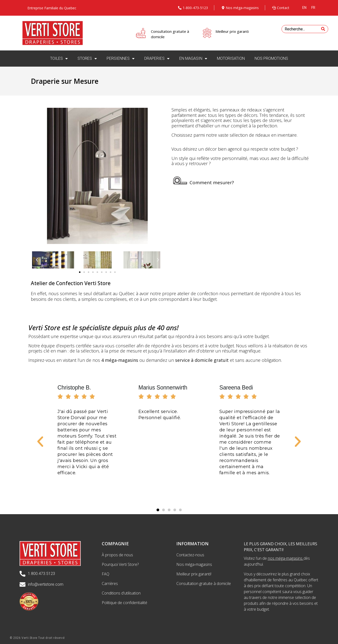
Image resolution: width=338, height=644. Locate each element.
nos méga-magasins (285, 558)
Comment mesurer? (212, 182)
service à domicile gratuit (202, 360)
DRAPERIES (157, 59)
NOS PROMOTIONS (271, 58)
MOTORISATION (231, 58)
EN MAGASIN (193, 59)
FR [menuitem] (313, 8)
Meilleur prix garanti (232, 31)
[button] (80, 272)
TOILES (59, 59)
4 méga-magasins (120, 360)
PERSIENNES (121, 59)
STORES (87, 59)
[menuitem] (304, 8)
